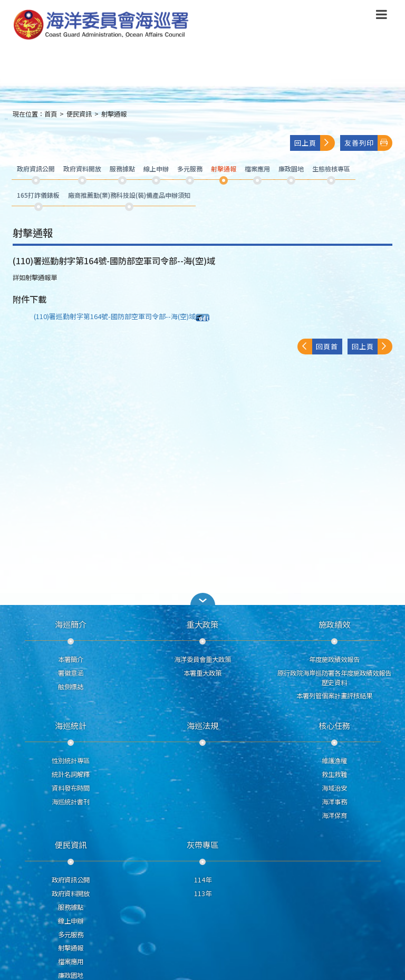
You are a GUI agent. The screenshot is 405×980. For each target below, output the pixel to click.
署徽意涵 (71, 673)
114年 (203, 880)
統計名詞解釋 (71, 774)
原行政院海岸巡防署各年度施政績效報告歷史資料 (334, 678)
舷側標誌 (71, 687)
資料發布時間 (71, 788)
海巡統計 (71, 725)
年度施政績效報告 (334, 659)
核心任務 (334, 725)
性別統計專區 (71, 761)
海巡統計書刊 (71, 802)
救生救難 (334, 774)
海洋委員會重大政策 (202, 659)
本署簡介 (71, 659)
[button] (202, 599)
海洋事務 (334, 802)
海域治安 (334, 788)
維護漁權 (334, 761)
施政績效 (334, 624)
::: (6, 118)
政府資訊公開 (71, 880)
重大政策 (202, 624)
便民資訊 (79, 114)
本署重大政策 (202, 673)
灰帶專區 (202, 844)
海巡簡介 (71, 624)
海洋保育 (334, 815)
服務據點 (71, 907)
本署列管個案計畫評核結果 (334, 696)
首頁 (51, 114)
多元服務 (71, 935)
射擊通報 (114, 114)
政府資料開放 (71, 893)
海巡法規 (202, 725)
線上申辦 (71, 921)
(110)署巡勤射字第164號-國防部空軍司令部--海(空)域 (122, 316)
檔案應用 (71, 962)
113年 (203, 893)
